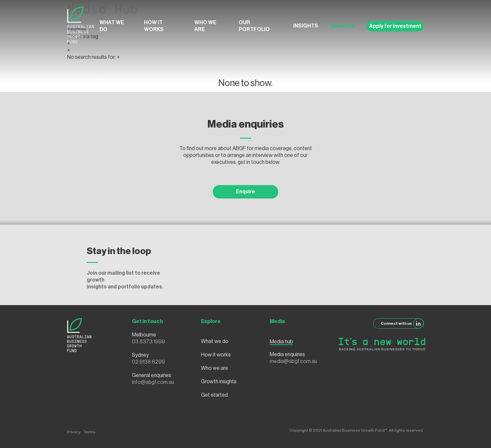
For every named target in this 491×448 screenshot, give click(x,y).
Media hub (281, 342)
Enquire (245, 192)
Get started (214, 395)
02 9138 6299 (148, 362)
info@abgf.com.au (153, 382)
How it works (154, 26)
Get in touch (147, 321)
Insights (306, 26)
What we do (112, 26)
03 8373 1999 (148, 342)
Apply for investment (395, 26)
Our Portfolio (254, 26)
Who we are (205, 26)
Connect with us (402, 323)
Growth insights (219, 382)
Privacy (74, 432)
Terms (90, 432)
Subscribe (342, 26)
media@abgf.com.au (293, 361)
